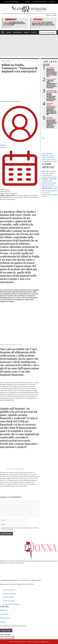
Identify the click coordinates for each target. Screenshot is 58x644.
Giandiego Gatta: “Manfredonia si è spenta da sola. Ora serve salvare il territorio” (52, 84)
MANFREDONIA (17, 32)
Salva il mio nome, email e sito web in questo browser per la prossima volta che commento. (20, 528)
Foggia (7, 61)
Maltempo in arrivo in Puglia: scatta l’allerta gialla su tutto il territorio (49, 157)
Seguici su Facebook (9, 590)
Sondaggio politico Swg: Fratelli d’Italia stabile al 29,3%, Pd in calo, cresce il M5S (14, 23)
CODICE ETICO (4, 614)
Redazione (3, 147)
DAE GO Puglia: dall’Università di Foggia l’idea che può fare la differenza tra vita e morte (52, 124)
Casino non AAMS (5, 634)
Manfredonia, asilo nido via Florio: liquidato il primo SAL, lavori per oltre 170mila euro (52, 73)
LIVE (43, 138)
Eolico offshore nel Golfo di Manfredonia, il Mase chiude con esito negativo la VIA (51, 111)
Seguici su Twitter (8, 597)
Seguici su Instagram (9, 593)
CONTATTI (27, 2)
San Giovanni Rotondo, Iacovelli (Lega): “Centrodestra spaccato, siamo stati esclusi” (52, 96)
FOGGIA (8, 32)
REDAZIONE (52, 2)
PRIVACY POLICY (5, 618)
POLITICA (34, 32)
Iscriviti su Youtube (9, 601)
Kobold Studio (45, 642)
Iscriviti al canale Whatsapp (11, 604)
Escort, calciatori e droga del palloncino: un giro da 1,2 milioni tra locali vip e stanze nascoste (43, 23)
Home (3, 61)
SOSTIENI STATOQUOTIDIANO (40, 2)
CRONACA (26, 32)
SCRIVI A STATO (6, 630)
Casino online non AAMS (7, 636)
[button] (3, 32)
